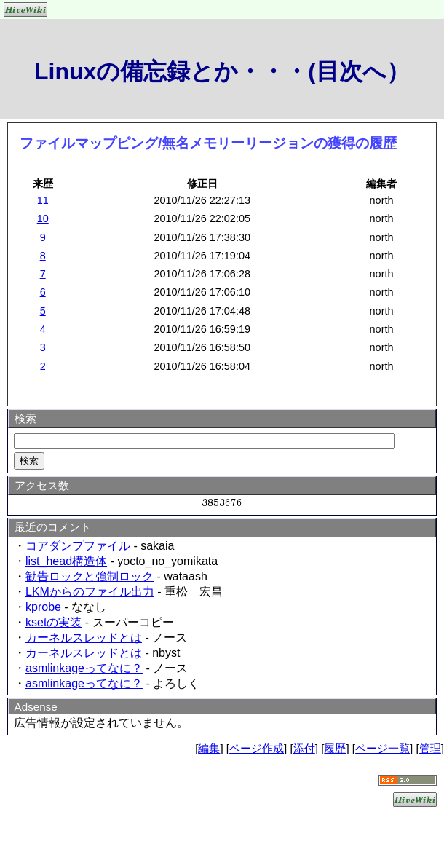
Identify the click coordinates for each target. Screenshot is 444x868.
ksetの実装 (53, 622)
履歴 (335, 748)
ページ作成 (257, 748)
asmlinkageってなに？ (84, 668)
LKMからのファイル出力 (90, 592)
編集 (209, 748)
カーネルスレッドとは (84, 638)
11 (43, 200)
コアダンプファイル (78, 546)
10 (43, 218)
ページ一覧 (382, 748)
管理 (430, 748)
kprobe (43, 607)
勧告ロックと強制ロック (90, 576)
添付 (304, 748)
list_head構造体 (66, 561)
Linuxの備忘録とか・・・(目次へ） (222, 71)
